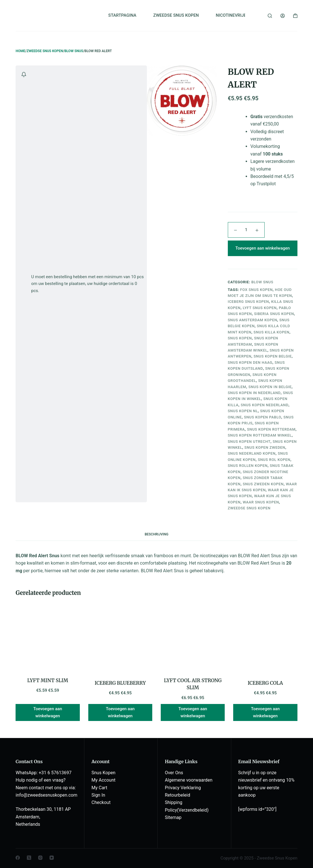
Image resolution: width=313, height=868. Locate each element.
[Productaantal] (246, 230)
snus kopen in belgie (270, 387)
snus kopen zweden (265, 447)
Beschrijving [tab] (156, 534)
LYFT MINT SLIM (48, 680)
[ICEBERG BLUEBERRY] (120, 639)
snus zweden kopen (263, 484)
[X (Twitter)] (29, 858)
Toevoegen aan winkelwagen (263, 248)
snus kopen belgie (273, 356)
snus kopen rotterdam (271, 429)
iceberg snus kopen (248, 302)
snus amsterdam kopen (252, 320)
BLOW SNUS (262, 282)
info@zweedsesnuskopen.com (46, 795)
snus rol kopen (274, 460)
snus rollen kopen (248, 466)
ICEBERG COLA (265, 683)
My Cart (99, 788)
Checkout (101, 802)
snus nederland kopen (252, 453)
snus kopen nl (243, 411)
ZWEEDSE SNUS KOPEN (176, 15)
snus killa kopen (272, 332)
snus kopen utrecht (249, 442)
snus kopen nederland (265, 405)
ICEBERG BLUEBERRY (120, 683)
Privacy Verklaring (183, 788)
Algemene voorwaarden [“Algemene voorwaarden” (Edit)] (188, 780)
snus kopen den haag (250, 362)
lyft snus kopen (260, 308)
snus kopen (240, 338)
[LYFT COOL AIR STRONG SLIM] (193, 638)
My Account (103, 780)
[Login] (283, 16)
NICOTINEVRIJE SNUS (237, 15)
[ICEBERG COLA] (265, 639)
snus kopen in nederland (254, 393)
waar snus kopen (261, 502)
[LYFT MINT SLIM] (48, 638)
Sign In (98, 795)
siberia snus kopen (274, 314)
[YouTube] (52, 858)
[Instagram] (40, 858)
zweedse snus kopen (249, 508)
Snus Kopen (103, 773)
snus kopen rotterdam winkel (260, 435)
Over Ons (174, 773)
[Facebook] (18, 858)
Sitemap (173, 817)
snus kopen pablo (263, 417)
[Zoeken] (270, 16)
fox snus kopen (257, 290)
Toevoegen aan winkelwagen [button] (48, 712)
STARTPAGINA (122, 15)
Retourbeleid (177, 795)
